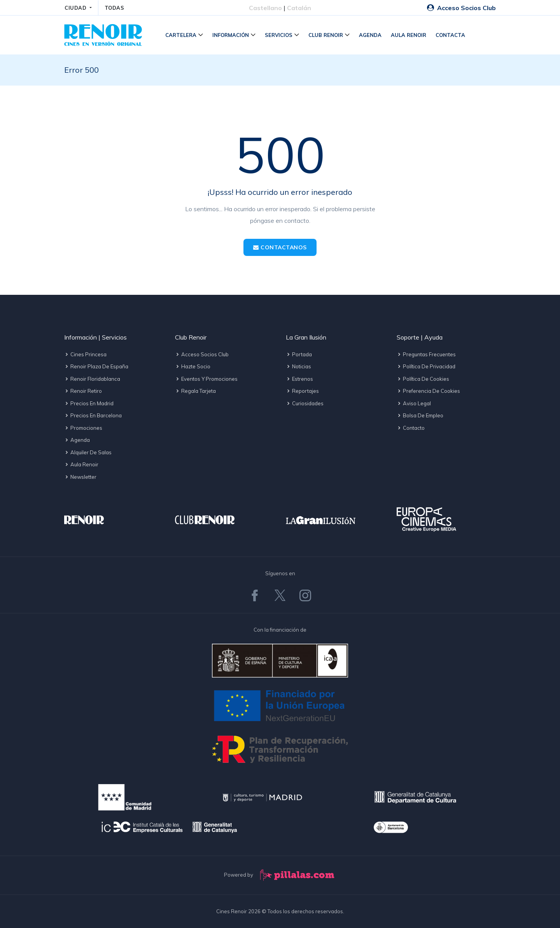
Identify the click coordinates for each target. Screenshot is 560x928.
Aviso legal (414, 403)
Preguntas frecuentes (426, 354)
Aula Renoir (409, 35)
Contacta (450, 35)
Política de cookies (423, 379)
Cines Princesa (85, 354)
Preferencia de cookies (428, 391)
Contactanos (280, 247)
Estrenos (299, 379)
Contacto (411, 428)
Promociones (83, 428)
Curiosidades (305, 403)
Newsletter (80, 477)
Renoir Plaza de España (96, 366)
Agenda (370, 35)
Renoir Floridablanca (92, 379)
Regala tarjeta (195, 391)
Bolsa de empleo (420, 415)
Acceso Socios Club (461, 8)
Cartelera (181, 35)
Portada (299, 354)
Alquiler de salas (88, 452)
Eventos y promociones (206, 379)
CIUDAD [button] (76, 8)
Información (231, 35)
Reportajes (302, 391)
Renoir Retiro (83, 391)
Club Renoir (326, 35)
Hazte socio (193, 366)
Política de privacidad (426, 366)
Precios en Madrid (89, 403)
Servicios (279, 35)
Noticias (298, 366)
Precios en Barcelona (93, 415)
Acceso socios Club (202, 354)
